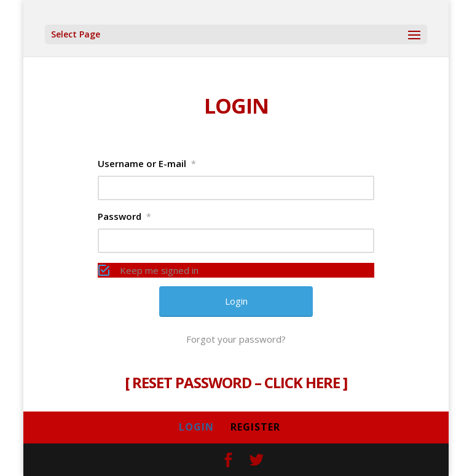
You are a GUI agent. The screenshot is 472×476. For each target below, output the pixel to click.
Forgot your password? (236, 339)
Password (124, 216)
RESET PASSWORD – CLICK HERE (236, 382)
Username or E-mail (147, 163)
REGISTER (255, 427)
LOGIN (196, 427)
